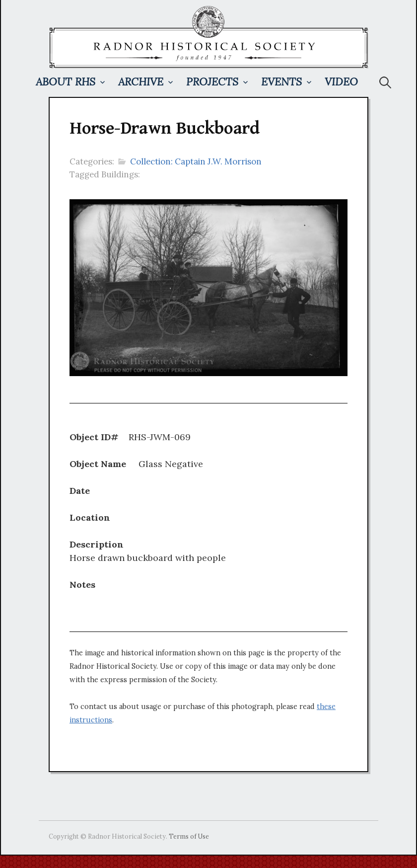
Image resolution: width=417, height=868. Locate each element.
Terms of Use (189, 836)
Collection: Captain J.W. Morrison (196, 161)
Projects (212, 82)
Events (281, 82)
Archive (141, 82)
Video (341, 82)
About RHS (66, 82)
